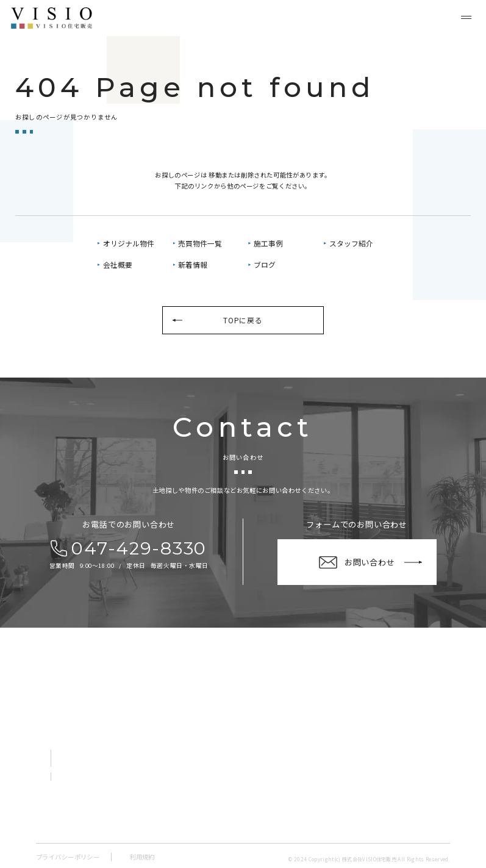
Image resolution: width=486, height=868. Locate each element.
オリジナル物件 (129, 243)
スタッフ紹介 (351, 243)
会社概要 (118, 264)
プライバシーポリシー (68, 857)
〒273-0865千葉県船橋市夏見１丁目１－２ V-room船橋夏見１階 (119, 729)
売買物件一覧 (200, 243)
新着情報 (193, 264)
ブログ (265, 264)
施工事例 (268, 243)
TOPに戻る (243, 320)
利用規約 (142, 857)
